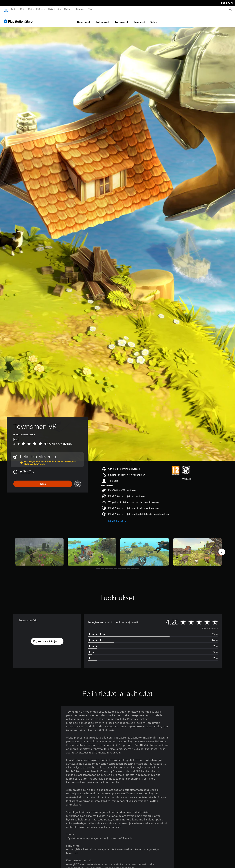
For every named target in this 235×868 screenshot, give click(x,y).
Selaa (154, 19)
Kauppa (80, 9)
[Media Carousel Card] (39, 549)
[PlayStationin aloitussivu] (6, 9)
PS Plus (40, 9)
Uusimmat (84, 19)
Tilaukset (139, 19)
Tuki (90, 9)
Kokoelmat (102, 19)
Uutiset (68, 9)
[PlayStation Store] (19, 18)
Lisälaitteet (54, 9)
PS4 (30, 9)
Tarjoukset (121, 19)
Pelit (13, 9)
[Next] (222, 549)
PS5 (22, 9)
